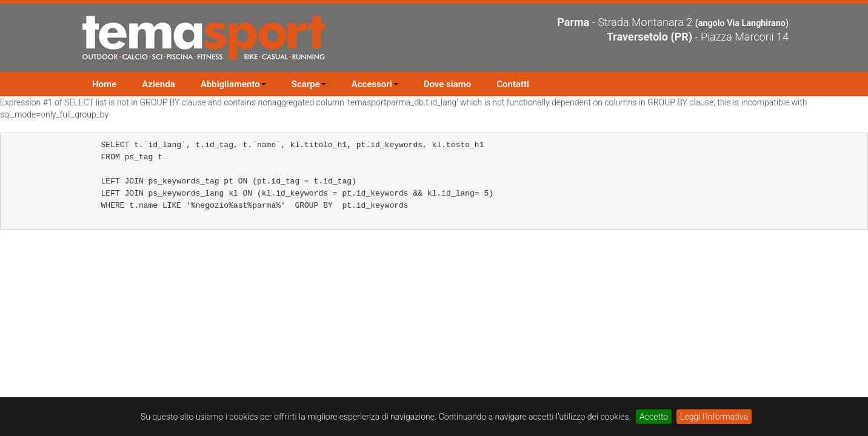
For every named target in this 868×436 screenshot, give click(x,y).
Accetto (654, 417)
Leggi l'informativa (714, 417)
